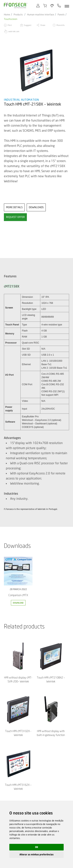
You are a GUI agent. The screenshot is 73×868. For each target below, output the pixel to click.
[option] (36, 70)
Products (18, 15)
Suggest (28, 25)
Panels (61, 15)
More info (60, 25)
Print (10, 25)
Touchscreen (11, 19)
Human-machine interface (41, 15)
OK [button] (37, 847)
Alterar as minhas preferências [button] (36, 854)
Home (7, 15)
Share (43, 25)
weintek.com (14, 31)
